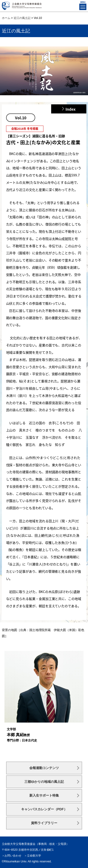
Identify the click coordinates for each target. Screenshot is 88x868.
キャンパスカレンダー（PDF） (44, 809)
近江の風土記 (22, 18)
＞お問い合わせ (12, 856)
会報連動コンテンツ (44, 768)
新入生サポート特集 (44, 795)
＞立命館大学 (33, 856)
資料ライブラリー (44, 823)
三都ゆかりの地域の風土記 (44, 782)
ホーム (6, 18)
